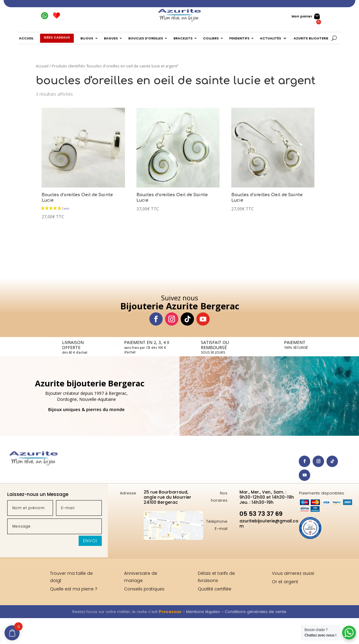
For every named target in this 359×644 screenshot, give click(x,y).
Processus (170, 612)
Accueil (42, 66)
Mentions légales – (205, 612)
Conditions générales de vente (256, 612)
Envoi (90, 541)
